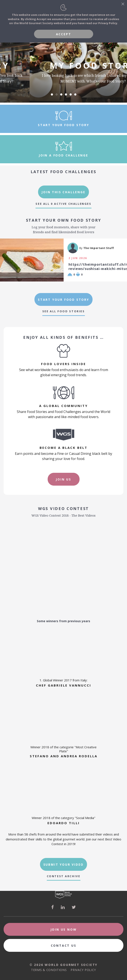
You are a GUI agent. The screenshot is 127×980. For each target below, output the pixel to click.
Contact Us (64, 945)
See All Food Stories (64, 311)
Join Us (63, 479)
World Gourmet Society (63, 895)
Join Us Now (64, 929)
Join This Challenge (63, 192)
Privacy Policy (83, 970)
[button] (52, 94)
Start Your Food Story (63, 300)
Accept (64, 34)
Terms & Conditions (49, 970)
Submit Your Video (64, 864)
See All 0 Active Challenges (63, 204)
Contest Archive (64, 876)
